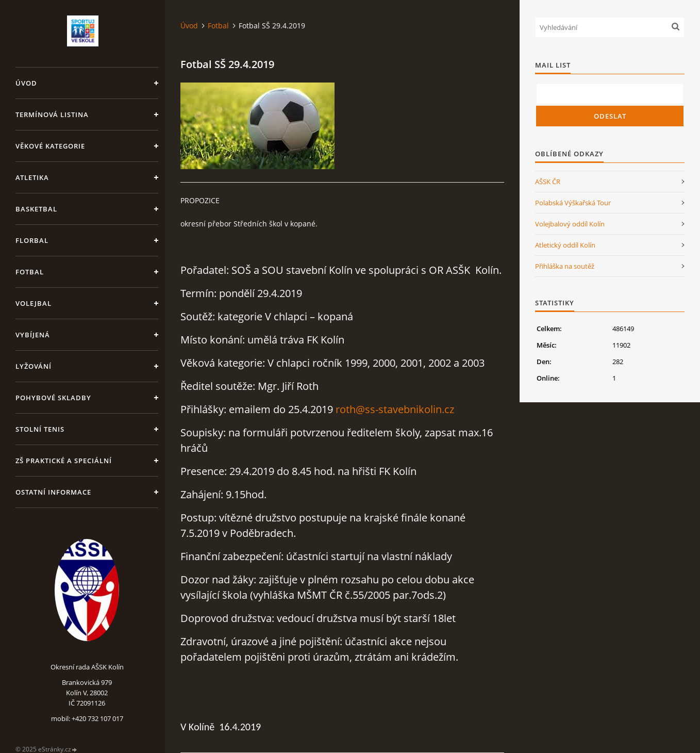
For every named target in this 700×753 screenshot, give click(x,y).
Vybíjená (33, 335)
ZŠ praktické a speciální (64, 461)
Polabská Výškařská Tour (573, 203)
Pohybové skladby (53, 398)
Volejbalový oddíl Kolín (570, 224)
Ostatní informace (53, 492)
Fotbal (30, 272)
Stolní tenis (40, 429)
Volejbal (34, 303)
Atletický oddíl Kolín (565, 245)
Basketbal (36, 209)
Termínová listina (52, 114)
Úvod (26, 83)
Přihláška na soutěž (565, 266)
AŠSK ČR (548, 182)
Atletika (32, 177)
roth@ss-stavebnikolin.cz (395, 409)
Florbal (32, 240)
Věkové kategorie (50, 146)
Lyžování (34, 366)
